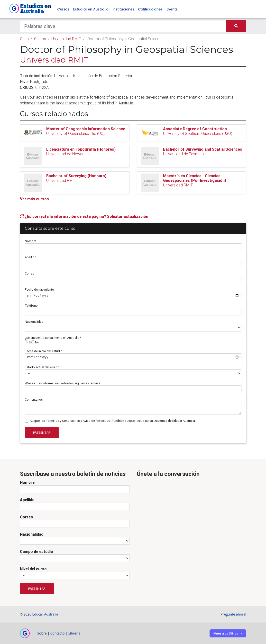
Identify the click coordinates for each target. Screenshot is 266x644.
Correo (30, 273)
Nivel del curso (33, 569)
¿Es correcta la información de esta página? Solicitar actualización (84, 216)
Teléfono (31, 306)
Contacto (58, 633)
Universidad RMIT (66, 39)
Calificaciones (150, 9)
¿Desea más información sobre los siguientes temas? (63, 383)
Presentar (42, 433)
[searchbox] (28, 389)
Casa (24, 39)
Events (172, 9)
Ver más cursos (34, 199)
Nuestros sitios (226, 633)
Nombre (31, 241)
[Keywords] (123, 26)
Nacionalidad (34, 322)
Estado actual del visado (42, 367)
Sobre (42, 633)
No (35, 342)
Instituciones (123, 9)
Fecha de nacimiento (39, 290)
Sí (28, 342)
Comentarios (34, 400)
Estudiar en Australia (91, 9)
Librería (74, 633)
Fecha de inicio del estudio (44, 351)
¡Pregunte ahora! (233, 614)
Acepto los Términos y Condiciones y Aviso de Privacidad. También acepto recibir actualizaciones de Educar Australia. (113, 421)
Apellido (31, 257)
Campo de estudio (37, 552)
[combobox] (133, 389)
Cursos (63, 9)
